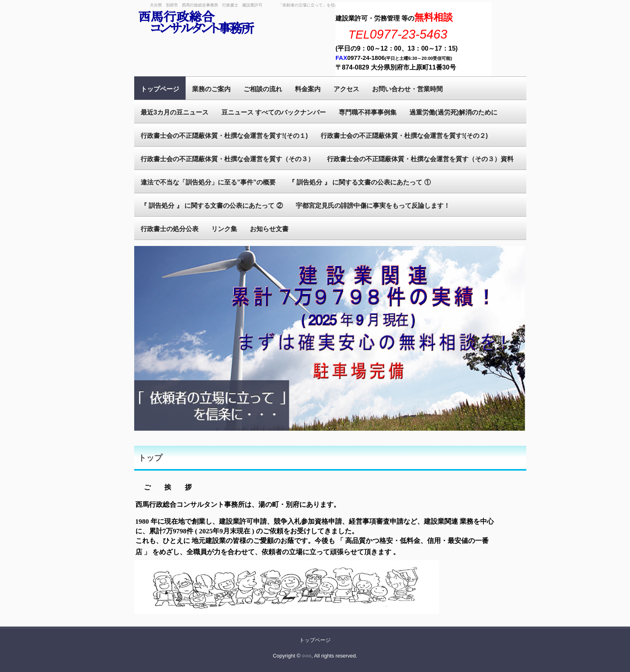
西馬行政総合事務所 (196, 23)
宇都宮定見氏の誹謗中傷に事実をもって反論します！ (373, 206)
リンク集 (224, 229)
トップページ (160, 89)
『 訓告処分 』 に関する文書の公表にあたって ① (360, 182)
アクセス (346, 89)
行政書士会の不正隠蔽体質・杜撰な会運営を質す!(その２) (404, 136)
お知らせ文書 (269, 229)
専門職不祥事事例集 (368, 112)
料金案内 (308, 89)
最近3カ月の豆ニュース (175, 112)
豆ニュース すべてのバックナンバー (274, 112)
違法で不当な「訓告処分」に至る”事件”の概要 (208, 182)
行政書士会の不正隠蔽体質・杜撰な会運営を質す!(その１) (224, 136)
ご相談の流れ (263, 89)
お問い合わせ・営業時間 (407, 89)
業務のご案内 (211, 89)
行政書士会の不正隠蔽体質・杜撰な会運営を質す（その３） (227, 159)
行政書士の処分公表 (170, 229)
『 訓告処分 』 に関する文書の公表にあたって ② (212, 206)
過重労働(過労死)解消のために (453, 112)
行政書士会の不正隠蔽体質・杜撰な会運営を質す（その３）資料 (420, 159)
